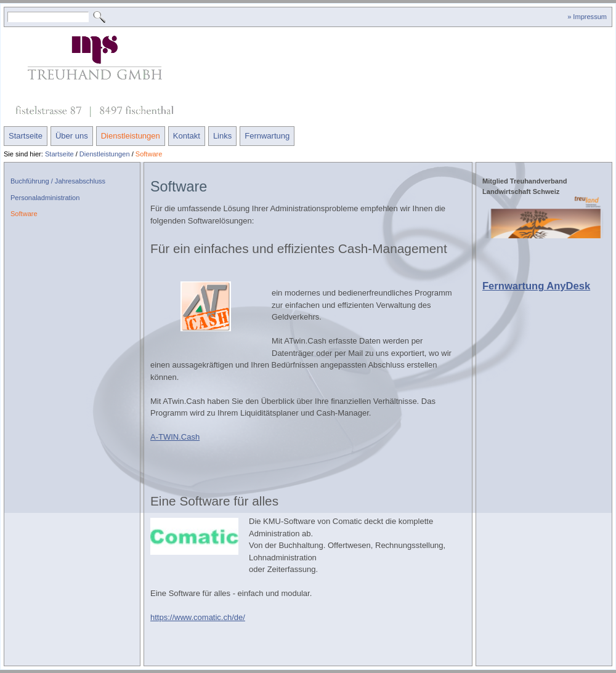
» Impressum (587, 17)
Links (222, 136)
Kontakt (187, 136)
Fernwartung (267, 136)
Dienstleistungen (131, 136)
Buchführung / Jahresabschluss (58, 181)
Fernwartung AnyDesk (536, 286)
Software (149, 154)
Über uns (72, 136)
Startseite (26, 136)
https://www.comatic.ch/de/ (198, 617)
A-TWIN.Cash (175, 437)
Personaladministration (45, 198)
